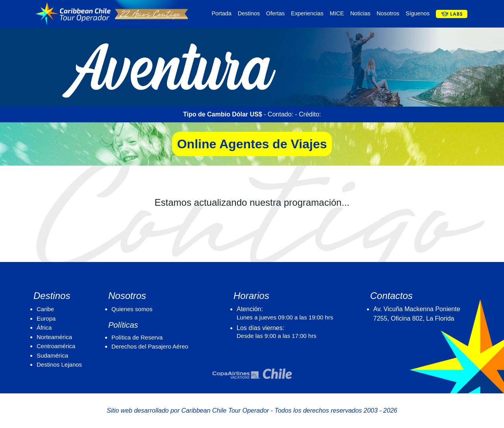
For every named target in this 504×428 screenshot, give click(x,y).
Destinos (249, 13)
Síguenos (418, 13)
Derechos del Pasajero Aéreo (150, 346)
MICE (337, 13)
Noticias (360, 13)
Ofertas (275, 13)
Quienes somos (132, 309)
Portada (221, 13)
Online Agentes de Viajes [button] (252, 144)
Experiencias (307, 13)
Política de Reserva (137, 337)
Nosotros (388, 13)
